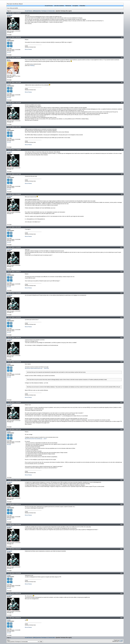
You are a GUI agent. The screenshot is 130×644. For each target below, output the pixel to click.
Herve (8, 60)
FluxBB (121, 640)
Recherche (68, 6)
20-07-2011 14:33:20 (14, 317)
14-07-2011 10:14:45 (14, 227)
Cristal (9, 40)
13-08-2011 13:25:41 (14, 403)
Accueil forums (49, 6)
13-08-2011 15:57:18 (14, 429)
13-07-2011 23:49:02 (14, 194)
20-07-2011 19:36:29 (14, 338)
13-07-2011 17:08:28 (14, 150)
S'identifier (82, 6)
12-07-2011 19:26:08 (14, 58)
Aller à (25, 641)
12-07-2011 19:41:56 (14, 83)
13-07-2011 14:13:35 (14, 103)
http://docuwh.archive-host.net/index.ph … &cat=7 (36, 439)
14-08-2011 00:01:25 (14, 593)
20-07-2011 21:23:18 (14, 362)
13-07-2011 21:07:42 (14, 174)
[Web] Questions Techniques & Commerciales (44, 11)
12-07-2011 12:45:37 (14, 13)
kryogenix (10, 15)
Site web (9, 52)
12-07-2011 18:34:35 (14, 37)
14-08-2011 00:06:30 (14, 618)
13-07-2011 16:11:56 (14, 127)
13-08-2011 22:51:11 (14, 504)
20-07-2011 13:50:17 (14, 272)
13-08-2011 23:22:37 (14, 549)
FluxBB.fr (121, 641)
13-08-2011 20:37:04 (14, 480)
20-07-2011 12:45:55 (14, 247)
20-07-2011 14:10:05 (14, 293)
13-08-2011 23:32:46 (14, 573)
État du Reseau (28, 49)
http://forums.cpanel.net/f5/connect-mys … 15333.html (37, 368)
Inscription (75, 6)
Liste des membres (59, 6)
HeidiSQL (32, 66)
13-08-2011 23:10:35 (14, 525)
